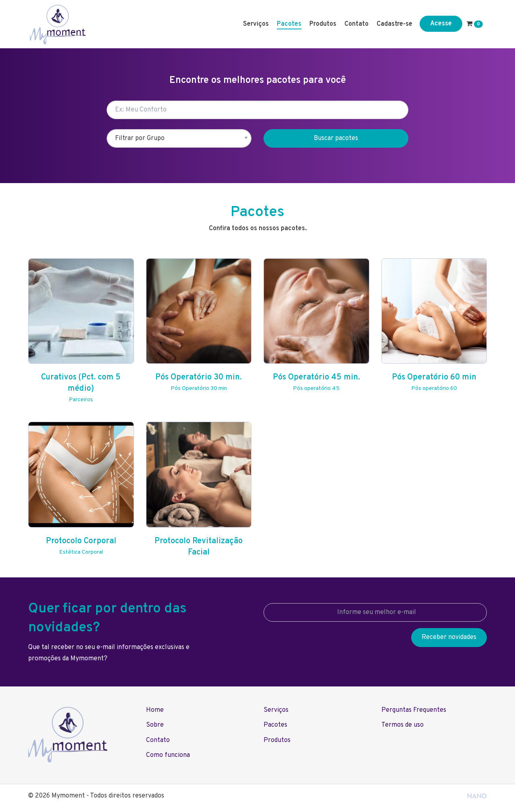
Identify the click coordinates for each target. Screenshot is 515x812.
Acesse (441, 24)
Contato (356, 24)
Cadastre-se (394, 24)
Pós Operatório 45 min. (316, 377)
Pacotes (289, 24)
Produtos (323, 24)
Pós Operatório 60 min (434, 377)
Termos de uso (403, 725)
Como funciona (168, 755)
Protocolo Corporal (81, 541)
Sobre (155, 725)
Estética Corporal (81, 552)
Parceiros (81, 400)
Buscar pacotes (336, 138)
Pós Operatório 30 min (199, 388)
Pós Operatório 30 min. (199, 377)
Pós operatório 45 (316, 388)
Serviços (256, 24)
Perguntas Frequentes (414, 710)
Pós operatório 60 (434, 388)
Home (155, 710)
